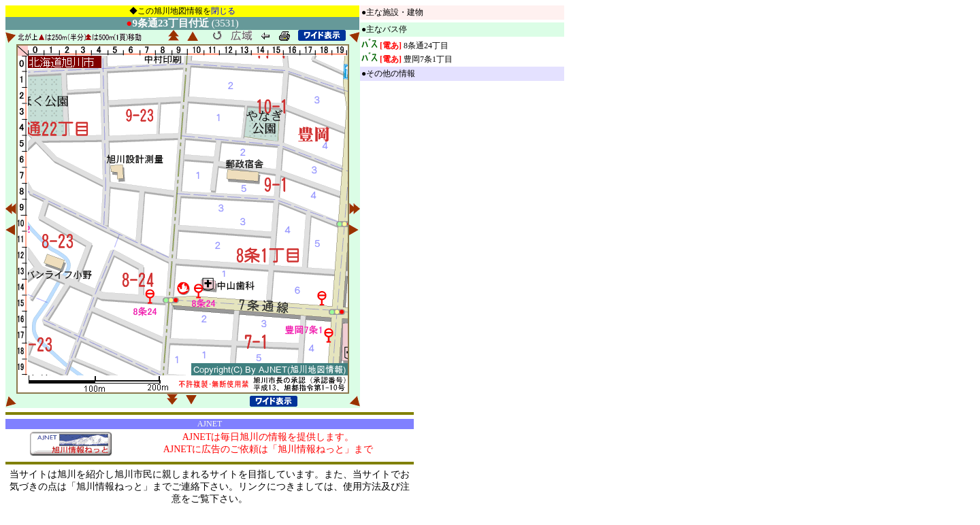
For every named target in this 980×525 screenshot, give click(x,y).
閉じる (223, 11)
